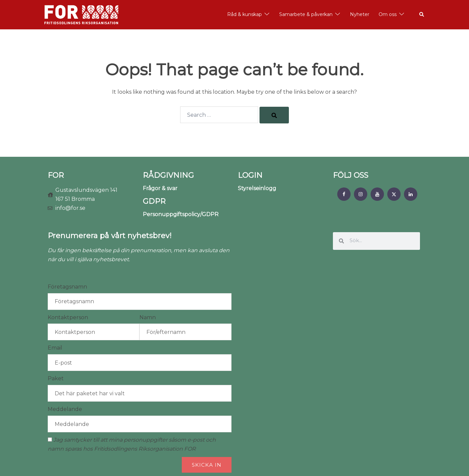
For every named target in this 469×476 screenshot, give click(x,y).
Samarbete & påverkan (306, 14)
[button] (422, 15)
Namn (148, 317)
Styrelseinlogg (257, 188)
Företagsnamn (67, 287)
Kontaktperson (68, 317)
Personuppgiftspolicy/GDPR (181, 214)
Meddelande (65, 409)
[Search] (274, 115)
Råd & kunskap (245, 14)
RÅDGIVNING (168, 175)
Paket (56, 378)
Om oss (388, 14)
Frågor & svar (160, 188)
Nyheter (360, 14)
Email (55, 348)
